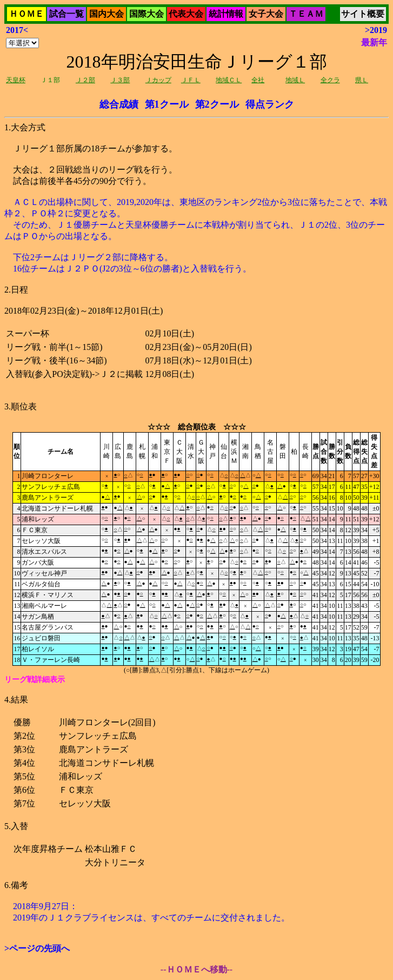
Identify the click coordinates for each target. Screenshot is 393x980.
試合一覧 (66, 14)
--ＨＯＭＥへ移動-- (196, 969)
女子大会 (266, 14)
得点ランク (270, 104)
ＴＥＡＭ (306, 14)
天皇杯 (16, 80)
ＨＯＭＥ (26, 14)
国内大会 (106, 14)
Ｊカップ (158, 80)
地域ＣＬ (229, 80)
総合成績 (119, 104)
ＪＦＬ (191, 80)
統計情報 (226, 14)
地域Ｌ (295, 80)
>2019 (376, 30)
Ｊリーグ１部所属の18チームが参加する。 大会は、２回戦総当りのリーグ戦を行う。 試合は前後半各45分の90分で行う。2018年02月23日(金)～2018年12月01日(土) (196, 349)
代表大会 (186, 14)
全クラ (330, 80)
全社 (258, 80)
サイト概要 (363, 14)
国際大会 (146, 14)
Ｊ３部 (120, 80)
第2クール (217, 104)
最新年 (374, 42)
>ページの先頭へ (37, 948)
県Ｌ (362, 80)
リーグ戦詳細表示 (35, 680)
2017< (17, 30)
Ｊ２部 (85, 80)
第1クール (167, 104)
